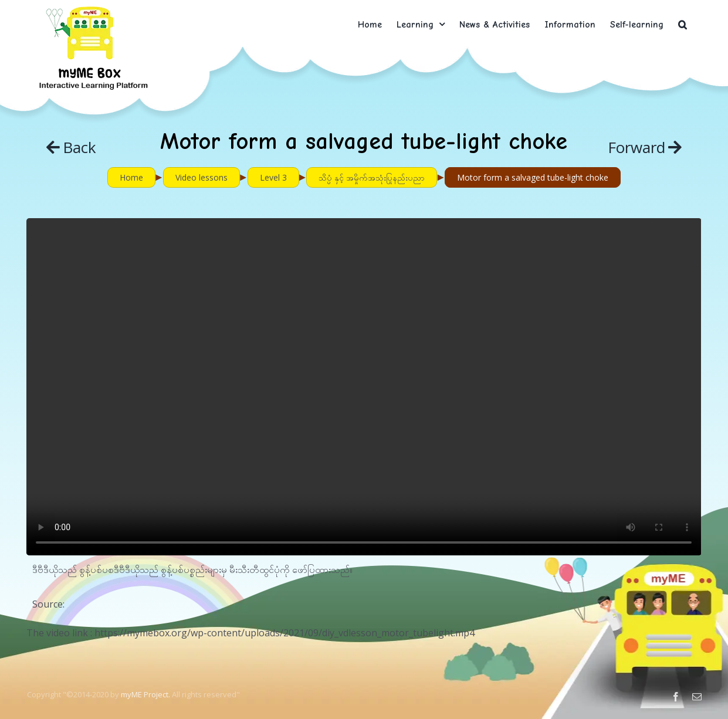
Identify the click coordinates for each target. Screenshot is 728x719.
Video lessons (202, 177)
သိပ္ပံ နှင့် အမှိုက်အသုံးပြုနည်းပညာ (372, 177)
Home (131, 177)
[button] (683, 24)
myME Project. (145, 694)
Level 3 (273, 177)
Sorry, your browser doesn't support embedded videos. (364, 387)
